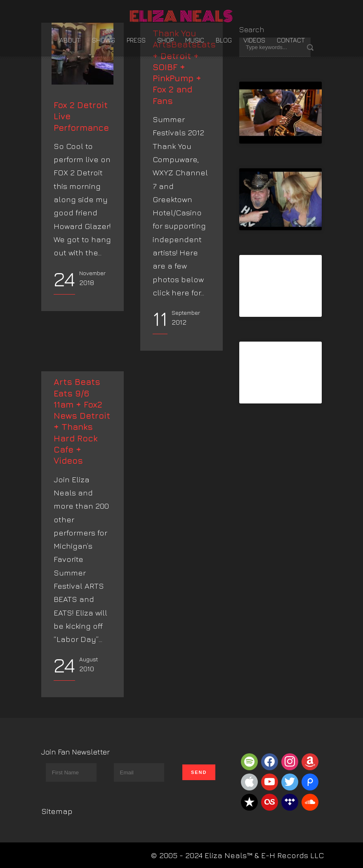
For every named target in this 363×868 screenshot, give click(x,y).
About (70, 40)
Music (195, 40)
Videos (254, 40)
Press (136, 40)
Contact (291, 40)
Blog (224, 40)
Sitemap (57, 811)
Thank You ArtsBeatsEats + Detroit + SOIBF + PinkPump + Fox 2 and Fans (184, 67)
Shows (104, 40)
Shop (165, 40)
